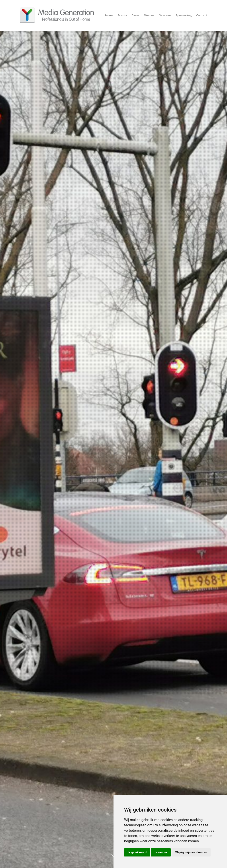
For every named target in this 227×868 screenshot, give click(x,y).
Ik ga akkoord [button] (137, 852)
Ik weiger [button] (161, 852)
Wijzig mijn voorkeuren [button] (191, 852)
